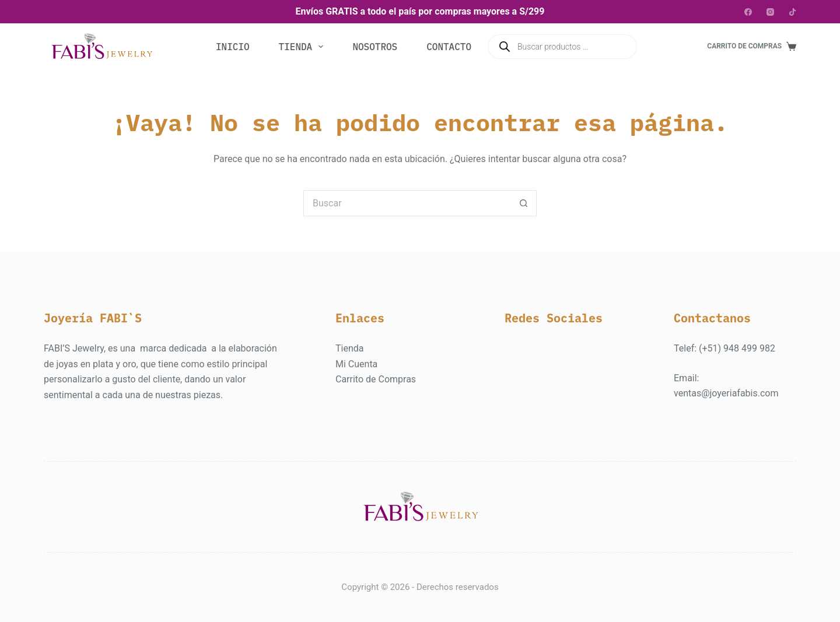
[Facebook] (748, 12)
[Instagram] (770, 12)
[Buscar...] (407, 203)
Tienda (304, 47)
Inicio (233, 47)
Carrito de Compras (376, 379)
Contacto (449, 47)
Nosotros (375, 47)
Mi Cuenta (356, 364)
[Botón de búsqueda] (524, 203)
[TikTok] (792, 12)
